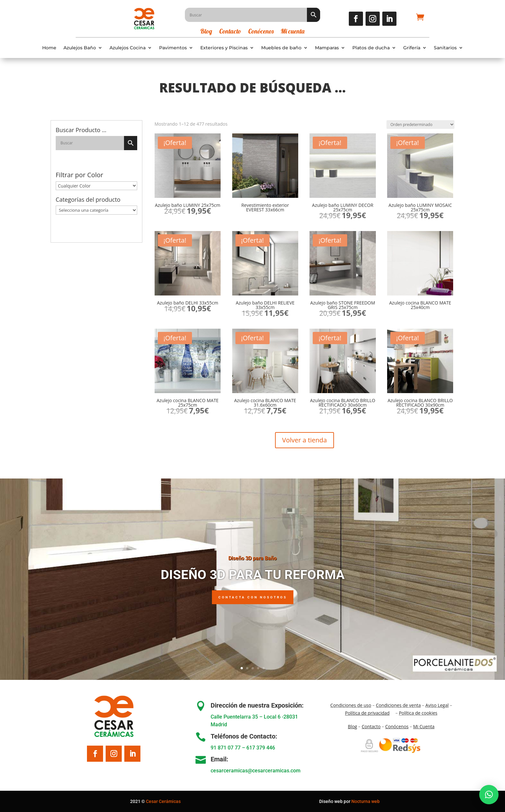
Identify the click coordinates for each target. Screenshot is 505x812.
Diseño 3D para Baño (252, 558)
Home (49, 48)
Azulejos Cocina (128, 48)
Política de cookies (418, 713)
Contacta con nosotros (253, 597)
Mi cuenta (292, 32)
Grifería (412, 48)
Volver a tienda (305, 440)
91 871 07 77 (226, 748)
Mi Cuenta (424, 726)
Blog (206, 32)
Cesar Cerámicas (163, 801)
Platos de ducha (371, 48)
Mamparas (327, 48)
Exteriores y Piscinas (224, 48)
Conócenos (261, 32)
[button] (489, 795)
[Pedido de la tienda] (420, 125)
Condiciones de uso (351, 705)
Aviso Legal (437, 705)
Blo (353, 726)
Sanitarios (445, 48)
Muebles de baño (281, 48)
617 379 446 (261, 748)
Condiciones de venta (398, 705)
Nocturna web (366, 801)
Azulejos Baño (80, 48)
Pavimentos (173, 48)
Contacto (230, 32)
